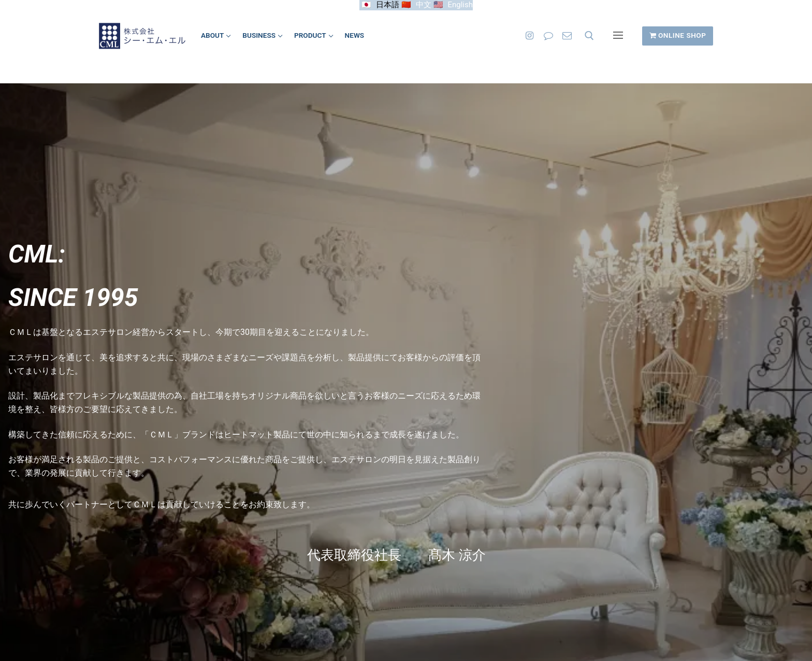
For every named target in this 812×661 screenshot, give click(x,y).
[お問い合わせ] (567, 36)
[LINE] (548, 36)
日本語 (388, 5)
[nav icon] (618, 36)
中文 (424, 5)
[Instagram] (529, 36)
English (460, 5)
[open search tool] (589, 36)
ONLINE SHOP (678, 35)
